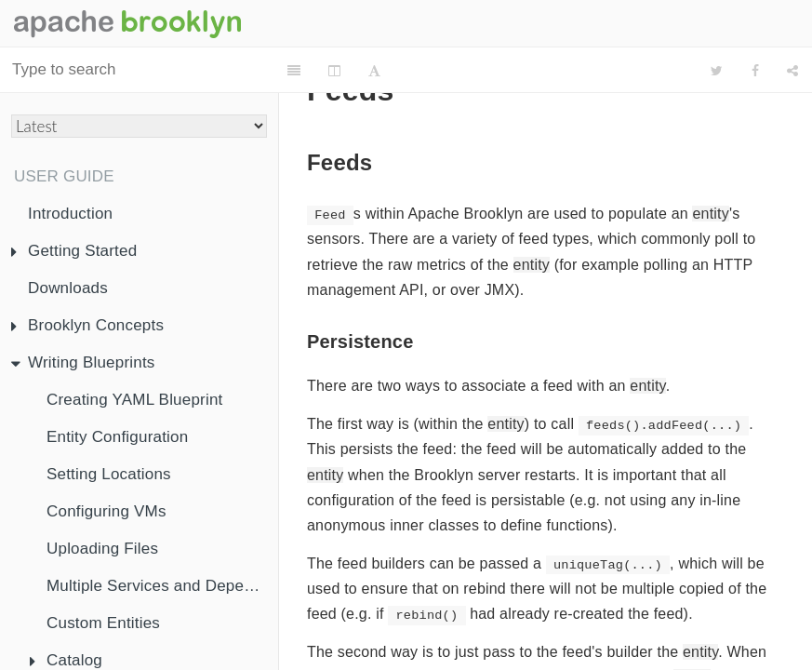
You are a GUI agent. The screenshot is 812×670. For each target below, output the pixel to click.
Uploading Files (102, 549)
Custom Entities (103, 623)
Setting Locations (109, 474)
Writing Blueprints (83, 362)
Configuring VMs (106, 511)
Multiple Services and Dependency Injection (162, 586)
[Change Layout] (340, 71)
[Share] (792, 71)
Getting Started (74, 251)
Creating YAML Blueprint (135, 400)
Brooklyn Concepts (87, 325)
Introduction (70, 214)
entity (710, 214)
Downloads (68, 288)
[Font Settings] (380, 71)
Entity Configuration (117, 437)
